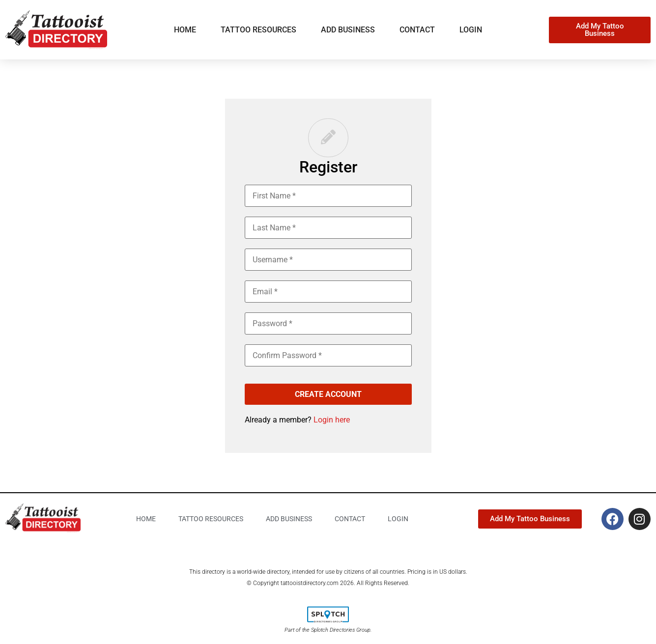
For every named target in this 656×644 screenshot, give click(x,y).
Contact (417, 30)
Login (471, 30)
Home (185, 30)
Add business (348, 30)
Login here (332, 420)
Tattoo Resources (258, 30)
